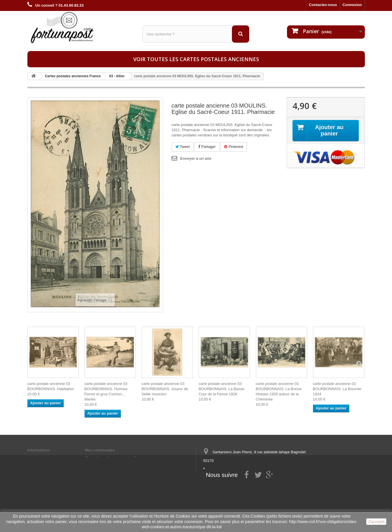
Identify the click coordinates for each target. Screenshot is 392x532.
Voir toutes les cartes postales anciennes (196, 59)
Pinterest (234, 147)
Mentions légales (43, 458)
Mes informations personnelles (113, 458)
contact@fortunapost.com (247, 482)
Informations (39, 450)
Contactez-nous (323, 5)
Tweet (183, 147)
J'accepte (376, 522)
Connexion (352, 5)
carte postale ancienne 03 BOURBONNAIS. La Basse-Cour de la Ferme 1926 (222, 389)
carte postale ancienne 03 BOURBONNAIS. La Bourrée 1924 (337, 389)
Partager (207, 147)
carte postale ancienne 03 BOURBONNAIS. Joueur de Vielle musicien (165, 389)
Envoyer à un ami (196, 158)
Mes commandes (100, 450)
